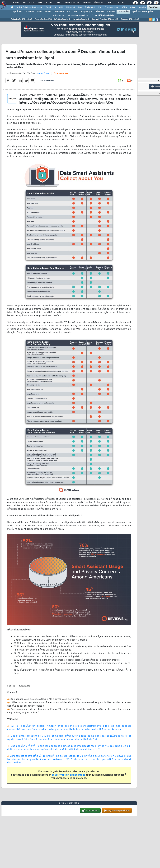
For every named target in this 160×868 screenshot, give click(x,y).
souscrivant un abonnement (68, 775)
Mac (76, 12)
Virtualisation (58, 15)
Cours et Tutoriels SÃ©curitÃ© (105, 19)
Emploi (87, 3)
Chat (59, 3)
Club (121, 3)
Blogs (49, 3)
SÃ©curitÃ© (123, 12)
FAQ (40, 3)
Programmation (112, 7)
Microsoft (71, 7)
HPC (69, 12)
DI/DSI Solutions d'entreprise (29, 7)
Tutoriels (28, 3)
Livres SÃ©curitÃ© (81, 19)
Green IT (111, 12)
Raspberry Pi (87, 12)
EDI (100, 7)
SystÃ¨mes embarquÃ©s (143, 12)
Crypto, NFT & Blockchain (103, 15)
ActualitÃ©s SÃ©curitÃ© (21, 19)
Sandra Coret (42, 73)
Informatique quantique (78, 15)
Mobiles (142, 7)
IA (55, 7)
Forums (15, 3)
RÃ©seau (100, 12)
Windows (30, 12)
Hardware (60, 12)
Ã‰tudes (99, 3)
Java (80, 7)
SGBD (124, 7)
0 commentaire (61, 74)
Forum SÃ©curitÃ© (43, 19)
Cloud (48, 7)
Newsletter (72, 3)
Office (133, 7)
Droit (111, 3)
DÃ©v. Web (90, 7)
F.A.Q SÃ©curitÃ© (62, 19)
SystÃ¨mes (154, 7)
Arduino (48, 12)
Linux (39, 12)
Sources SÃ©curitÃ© (130, 19)
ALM (61, 7)
